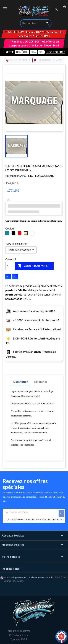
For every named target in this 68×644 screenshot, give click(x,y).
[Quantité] (10, 266)
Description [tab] (21, 382)
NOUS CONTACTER (18, 60)
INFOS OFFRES (55, 52)
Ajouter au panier (33, 266)
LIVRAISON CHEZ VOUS (48, 60)
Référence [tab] (41, 382)
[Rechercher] (36, 23)
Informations (11, 569)
